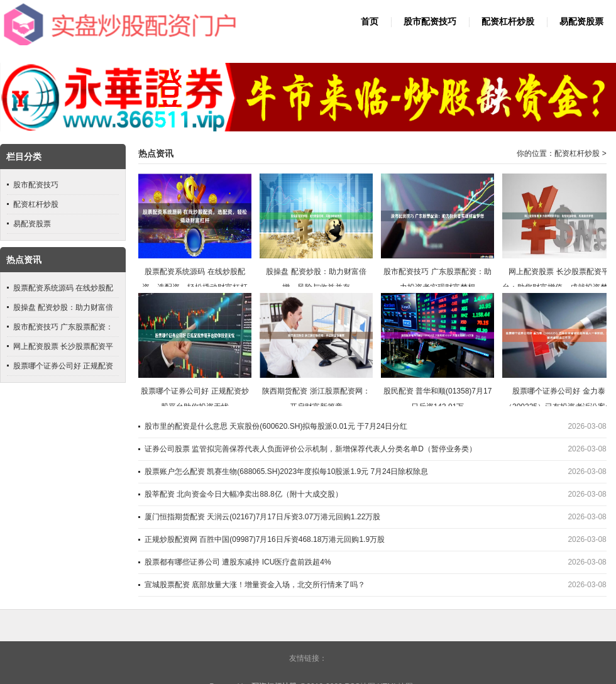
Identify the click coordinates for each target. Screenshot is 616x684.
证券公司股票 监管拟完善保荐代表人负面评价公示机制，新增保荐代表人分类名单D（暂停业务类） (311, 449)
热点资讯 (156, 154)
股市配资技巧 (430, 22)
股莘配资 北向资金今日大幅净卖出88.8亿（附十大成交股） (244, 494)
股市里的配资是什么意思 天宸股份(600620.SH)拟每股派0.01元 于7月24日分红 (276, 426)
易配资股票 (581, 22)
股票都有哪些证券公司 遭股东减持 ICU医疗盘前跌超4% (238, 562)
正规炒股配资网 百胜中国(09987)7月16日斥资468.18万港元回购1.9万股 (265, 539)
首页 (370, 22)
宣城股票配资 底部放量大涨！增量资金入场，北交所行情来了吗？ (255, 585)
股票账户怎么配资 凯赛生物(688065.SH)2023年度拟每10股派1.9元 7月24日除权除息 (286, 472)
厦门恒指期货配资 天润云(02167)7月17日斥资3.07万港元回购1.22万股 (262, 517)
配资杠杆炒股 (508, 22)
